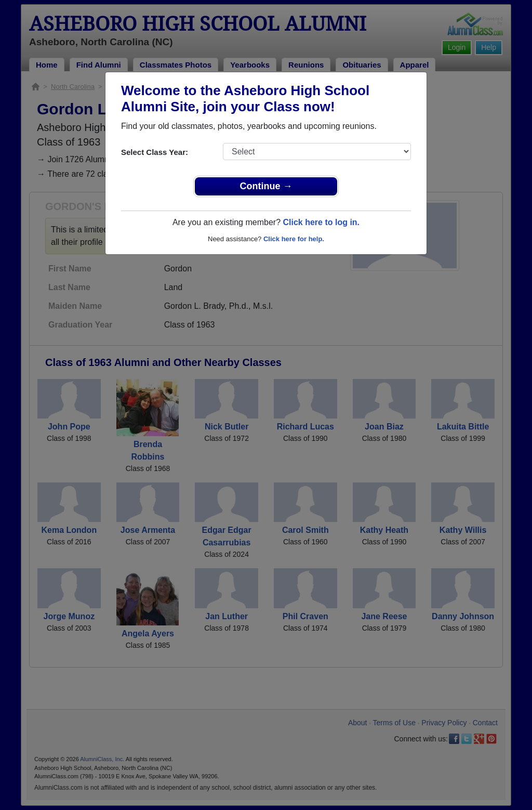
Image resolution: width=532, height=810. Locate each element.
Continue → (266, 186)
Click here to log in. (321, 222)
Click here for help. (294, 239)
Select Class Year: (155, 152)
